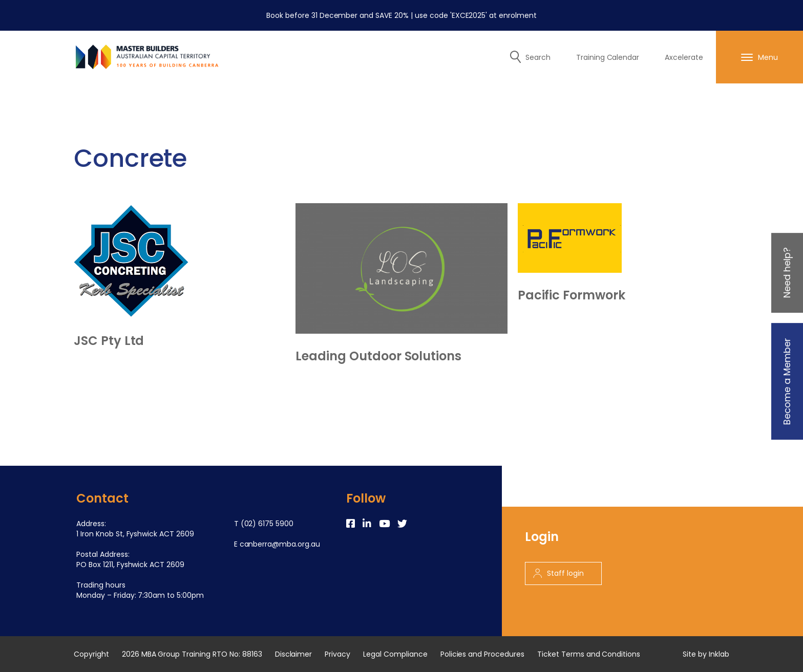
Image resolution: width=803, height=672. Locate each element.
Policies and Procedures (482, 654)
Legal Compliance (395, 654)
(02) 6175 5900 (267, 524)
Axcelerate (684, 57)
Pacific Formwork (572, 295)
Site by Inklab (706, 654)
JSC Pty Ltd (109, 341)
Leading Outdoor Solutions (378, 356)
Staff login (558, 573)
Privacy (337, 654)
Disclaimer (294, 654)
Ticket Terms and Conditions (589, 654)
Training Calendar (608, 57)
